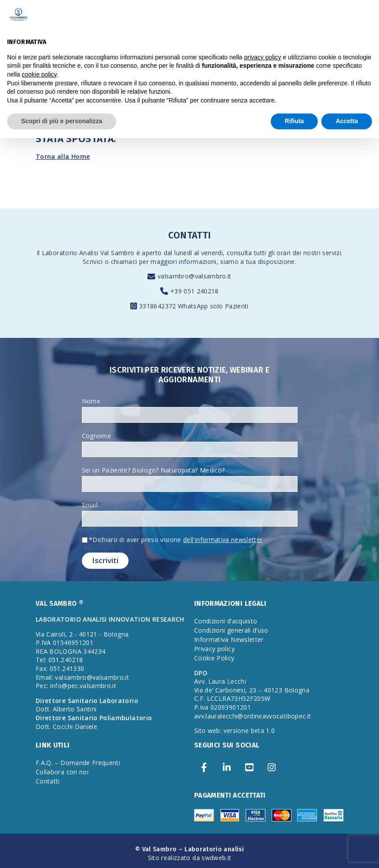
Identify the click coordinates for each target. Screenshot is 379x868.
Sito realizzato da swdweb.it (190, 858)
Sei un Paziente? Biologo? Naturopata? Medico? (153, 470)
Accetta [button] (347, 121)
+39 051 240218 (195, 291)
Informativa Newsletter (229, 639)
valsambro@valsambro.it (195, 276)
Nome (91, 401)
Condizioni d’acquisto (226, 621)
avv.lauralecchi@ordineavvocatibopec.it (252, 716)
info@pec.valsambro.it (83, 686)
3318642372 (158, 306)
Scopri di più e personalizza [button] (62, 121)
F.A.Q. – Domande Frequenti (78, 763)
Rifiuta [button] (294, 121)
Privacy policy (214, 649)
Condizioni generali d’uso (231, 630)
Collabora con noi (62, 772)
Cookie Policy (214, 658)
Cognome (96, 436)
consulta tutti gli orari (259, 253)
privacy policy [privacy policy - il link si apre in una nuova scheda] (263, 57)
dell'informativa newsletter (223, 540)
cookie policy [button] (39, 74)
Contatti (48, 781)
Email (90, 505)
